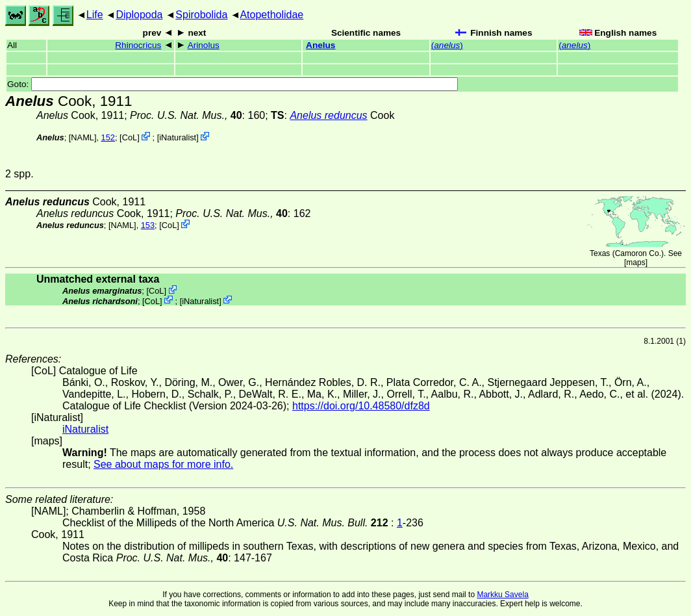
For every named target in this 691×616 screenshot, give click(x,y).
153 (148, 225)
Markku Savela (502, 595)
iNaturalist (178, 137)
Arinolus (204, 45)
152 (108, 137)
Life (95, 15)
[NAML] (83, 137)
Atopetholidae (271, 15)
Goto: (232, 84)
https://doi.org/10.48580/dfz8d (361, 406)
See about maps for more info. (163, 464)
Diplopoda (139, 15)
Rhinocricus (138, 45)
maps (635, 263)
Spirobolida (201, 15)
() (447, 45)
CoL (130, 137)
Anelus (320, 45)
